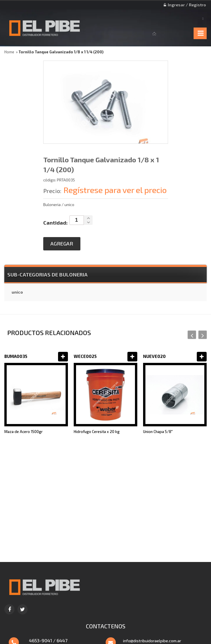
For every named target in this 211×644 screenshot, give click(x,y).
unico (17, 292)
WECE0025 (85, 356)
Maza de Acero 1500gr (24, 432)
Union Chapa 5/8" (158, 432)
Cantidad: (55, 223)
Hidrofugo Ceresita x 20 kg (97, 432)
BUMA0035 (16, 356)
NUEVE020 (154, 356)
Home (9, 52)
